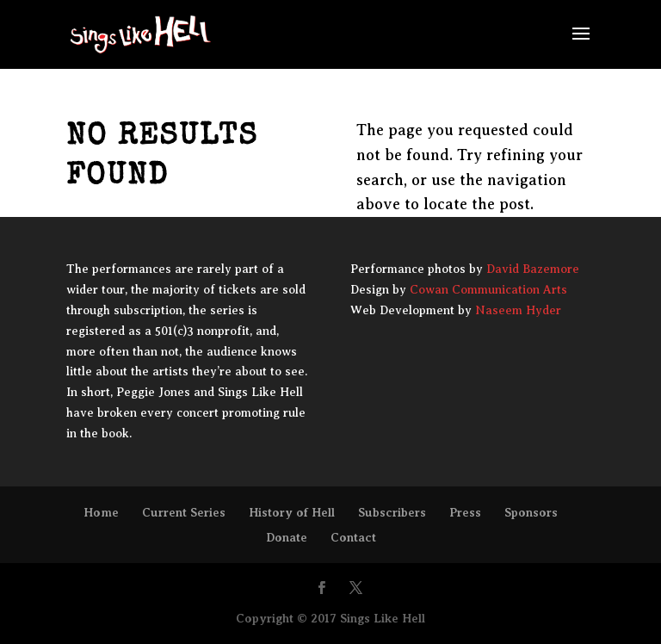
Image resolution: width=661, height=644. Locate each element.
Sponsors (531, 512)
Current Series (184, 512)
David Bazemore (533, 269)
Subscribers (392, 512)
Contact (353, 537)
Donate (287, 537)
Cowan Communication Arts (488, 290)
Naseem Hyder (518, 310)
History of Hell (292, 512)
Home (101, 512)
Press (465, 512)
